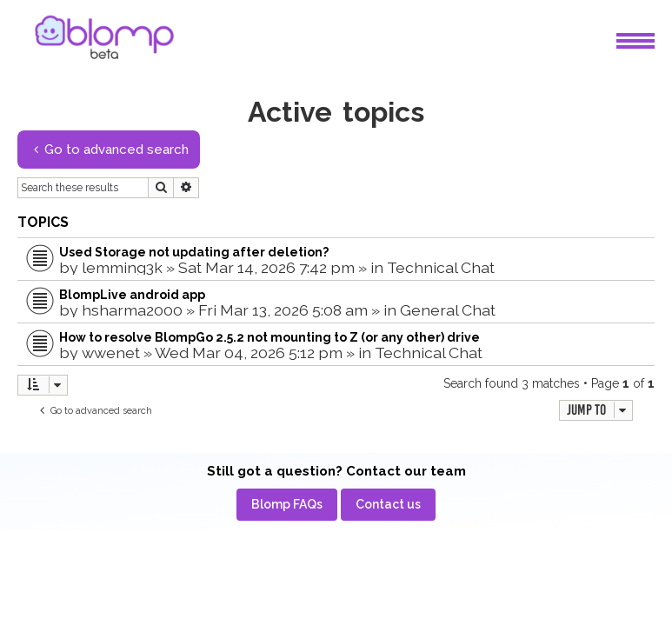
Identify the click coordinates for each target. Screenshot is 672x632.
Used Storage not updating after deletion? (194, 252)
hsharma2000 (132, 310)
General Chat (448, 310)
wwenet (111, 353)
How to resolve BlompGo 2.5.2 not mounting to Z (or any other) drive (269, 337)
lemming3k (122, 267)
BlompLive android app (132, 295)
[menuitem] (287, 505)
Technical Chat (441, 267)
